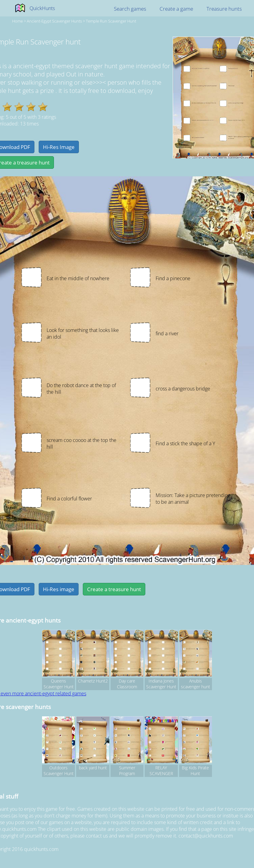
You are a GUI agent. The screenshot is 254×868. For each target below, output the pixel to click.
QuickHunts (42, 8)
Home (18, 21)
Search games (130, 9)
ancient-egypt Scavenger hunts (54, 21)
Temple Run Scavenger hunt (111, 21)
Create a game (176, 9)
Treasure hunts (224, 9)
